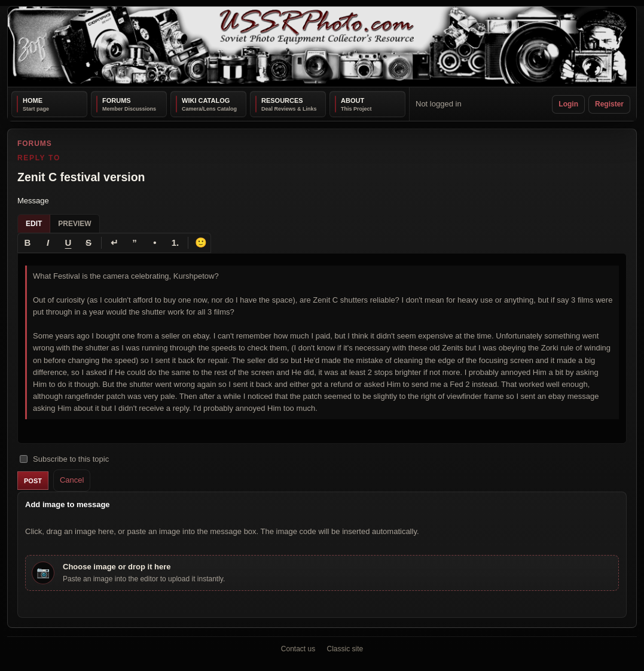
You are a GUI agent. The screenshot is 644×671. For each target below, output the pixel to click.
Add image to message (68, 504)
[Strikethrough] (88, 243)
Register (609, 104)
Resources (282, 100)
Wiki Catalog (206, 100)
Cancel (72, 481)
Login (568, 104)
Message (33, 201)
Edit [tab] (34, 224)
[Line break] (114, 243)
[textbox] (322, 349)
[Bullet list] (155, 243)
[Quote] (135, 243)
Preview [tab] (74, 224)
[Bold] (28, 243)
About (352, 100)
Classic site (345, 649)
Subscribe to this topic (64, 459)
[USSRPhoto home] (322, 47)
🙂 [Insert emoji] (201, 243)
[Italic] (48, 243)
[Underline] (68, 243)
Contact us (298, 649)
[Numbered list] (175, 243)
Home (33, 100)
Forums (117, 100)
